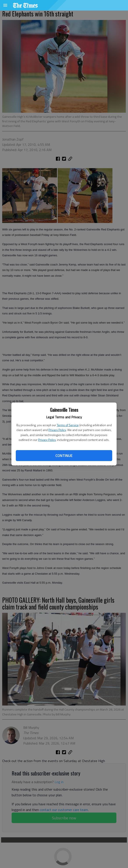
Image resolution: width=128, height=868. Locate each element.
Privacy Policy (57, 430)
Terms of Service (68, 425)
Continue (64, 456)
